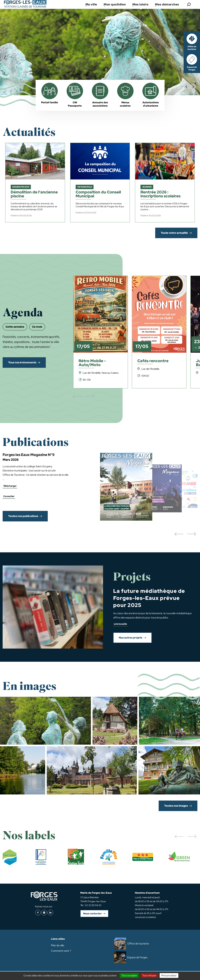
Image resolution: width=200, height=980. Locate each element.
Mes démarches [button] (167, 4)
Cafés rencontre (153, 361)
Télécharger (10, 486)
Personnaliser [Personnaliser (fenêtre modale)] (169, 975)
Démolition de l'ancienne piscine (34, 194)
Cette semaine (15, 327)
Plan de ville (58, 945)
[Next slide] (193, 87)
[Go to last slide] (187, 87)
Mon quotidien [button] (115, 4)
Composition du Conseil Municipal (98, 194)
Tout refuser (149, 975)
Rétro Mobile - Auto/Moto (92, 363)
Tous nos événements (22, 362)
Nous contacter (92, 914)
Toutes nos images (176, 806)
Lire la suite (120, 624)
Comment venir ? (61, 951)
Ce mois (37, 327)
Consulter (9, 496)
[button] (179, 534)
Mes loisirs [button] (140, 4)
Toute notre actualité (174, 233)
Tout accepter (129, 975)
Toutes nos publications (23, 516)
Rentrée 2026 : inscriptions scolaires (160, 194)
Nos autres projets (131, 638)
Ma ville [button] (91, 4)
